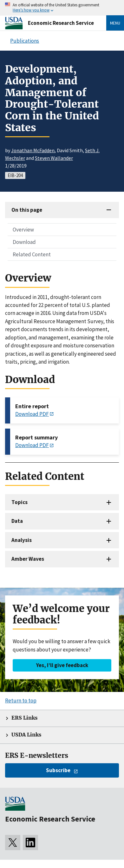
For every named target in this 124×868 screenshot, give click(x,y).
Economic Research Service (61, 23)
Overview (23, 230)
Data (17, 521)
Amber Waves (28, 559)
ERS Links (24, 718)
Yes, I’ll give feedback (62, 665)
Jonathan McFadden (33, 150)
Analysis (22, 540)
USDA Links (26, 735)
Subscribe (58, 770)
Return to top (21, 701)
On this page (27, 210)
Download (24, 242)
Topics (20, 502)
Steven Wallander (54, 158)
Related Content (32, 254)
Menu (115, 23)
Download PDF (32, 414)
